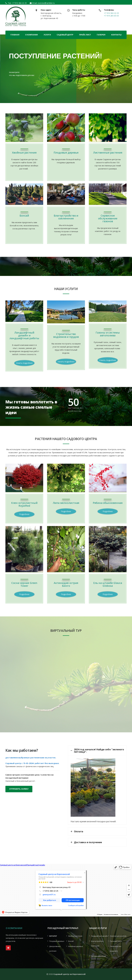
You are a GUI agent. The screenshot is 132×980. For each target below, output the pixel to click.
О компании (32, 35)
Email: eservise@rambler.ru (43, 3)
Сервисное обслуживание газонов (108, 218)
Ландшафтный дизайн (99, 936)
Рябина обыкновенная (108, 503)
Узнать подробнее (24, 363)
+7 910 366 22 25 (19, 3)
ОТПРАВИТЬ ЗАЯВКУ (19, 789)
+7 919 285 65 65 (111, 16)
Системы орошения (98, 956)
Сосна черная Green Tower (24, 584)
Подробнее (24, 514)
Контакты (116, 35)
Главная (15, 35)
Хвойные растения (24, 153)
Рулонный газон (116, 941)
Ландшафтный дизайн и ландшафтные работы (24, 335)
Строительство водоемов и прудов (66, 335)
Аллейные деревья (75, 946)
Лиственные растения (108, 153)
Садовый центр (65, 35)
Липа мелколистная (66, 503)
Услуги (47, 35)
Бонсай (24, 216)
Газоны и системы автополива (108, 334)
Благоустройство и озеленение (66, 217)
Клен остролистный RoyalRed (24, 504)
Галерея (101, 35)
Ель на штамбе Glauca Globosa (108, 584)
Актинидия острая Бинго (66, 584)
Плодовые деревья (66, 153)
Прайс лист (85, 35)
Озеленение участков (118, 936)
